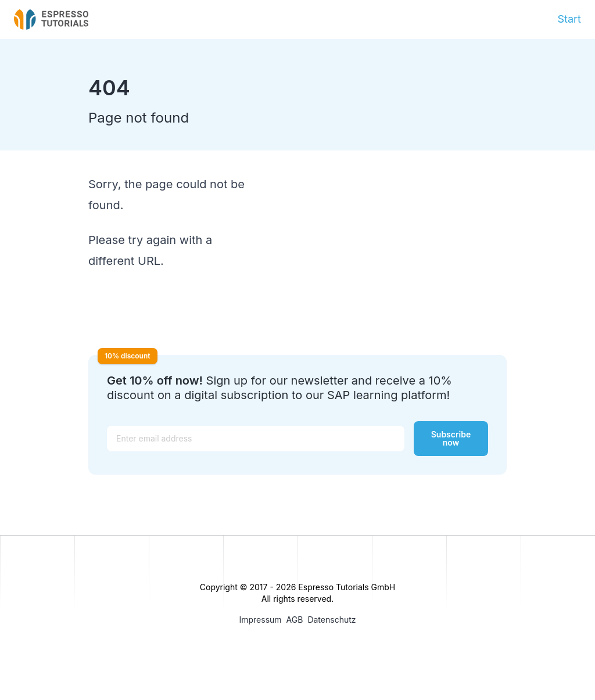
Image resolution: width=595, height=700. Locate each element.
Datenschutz (331, 620)
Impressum (260, 620)
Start (569, 19)
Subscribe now (451, 438)
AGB (295, 620)
